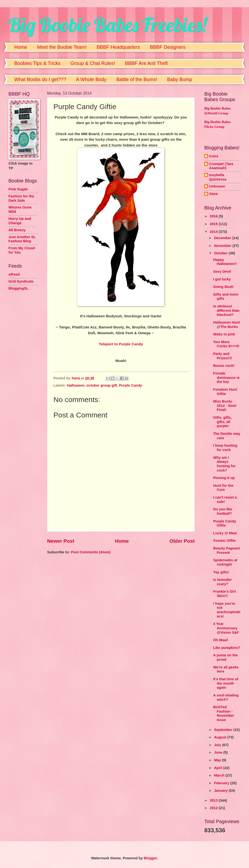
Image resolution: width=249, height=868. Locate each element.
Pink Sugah (18, 189)
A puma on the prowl (226, 657)
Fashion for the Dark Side (21, 198)
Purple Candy (131, 385)
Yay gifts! (221, 572)
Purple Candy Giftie (225, 523)
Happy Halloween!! (225, 262)
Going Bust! (223, 287)
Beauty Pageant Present (227, 550)
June (219, 752)
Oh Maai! (221, 640)
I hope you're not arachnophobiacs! (227, 610)
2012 (214, 808)
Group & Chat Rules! (93, 63)
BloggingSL (18, 288)
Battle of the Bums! (137, 79)
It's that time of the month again (226, 683)
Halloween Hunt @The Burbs (227, 325)
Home (21, 47)
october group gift (102, 385)
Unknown (217, 186)
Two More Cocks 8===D (226, 344)
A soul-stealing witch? (226, 697)
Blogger (150, 858)
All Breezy (17, 230)
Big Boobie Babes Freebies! (107, 25)
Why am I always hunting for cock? (224, 464)
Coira (214, 156)
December (223, 238)
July (218, 745)
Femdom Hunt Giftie (225, 392)
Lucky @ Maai (225, 533)
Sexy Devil (222, 271)
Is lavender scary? (223, 582)
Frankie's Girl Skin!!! (225, 594)
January (221, 791)
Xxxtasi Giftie (224, 541)
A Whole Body (91, 79)
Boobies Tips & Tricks (37, 63)
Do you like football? (223, 511)
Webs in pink (224, 334)
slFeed (14, 274)
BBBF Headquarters (118, 47)
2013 (214, 800)
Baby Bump (179, 79)
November (223, 246)
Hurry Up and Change (20, 221)
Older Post (182, 541)
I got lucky (222, 279)
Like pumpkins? (227, 648)
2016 (214, 216)
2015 (214, 224)
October (221, 253)
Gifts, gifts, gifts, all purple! (223, 422)
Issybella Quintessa (218, 177)
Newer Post (61, 541)
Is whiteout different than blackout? (226, 310)
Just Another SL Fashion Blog (22, 239)
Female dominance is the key (226, 378)
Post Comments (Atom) (91, 552)
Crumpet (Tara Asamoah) (221, 166)
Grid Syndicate (21, 281)
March (220, 775)
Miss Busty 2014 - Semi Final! (225, 406)
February (222, 783)
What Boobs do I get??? (40, 79)
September (224, 730)
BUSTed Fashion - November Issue (224, 713)
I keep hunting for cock (225, 448)
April (219, 768)
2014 (214, 232)
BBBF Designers (168, 47)
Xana (213, 194)
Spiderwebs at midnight (225, 562)
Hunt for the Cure (223, 488)
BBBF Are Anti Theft (146, 63)
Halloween (76, 385)
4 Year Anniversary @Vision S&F (226, 628)
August (221, 737)
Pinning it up (224, 478)
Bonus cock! (224, 366)
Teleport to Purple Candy (121, 344)
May (218, 760)
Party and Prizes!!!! (223, 356)
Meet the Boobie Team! (62, 47)
